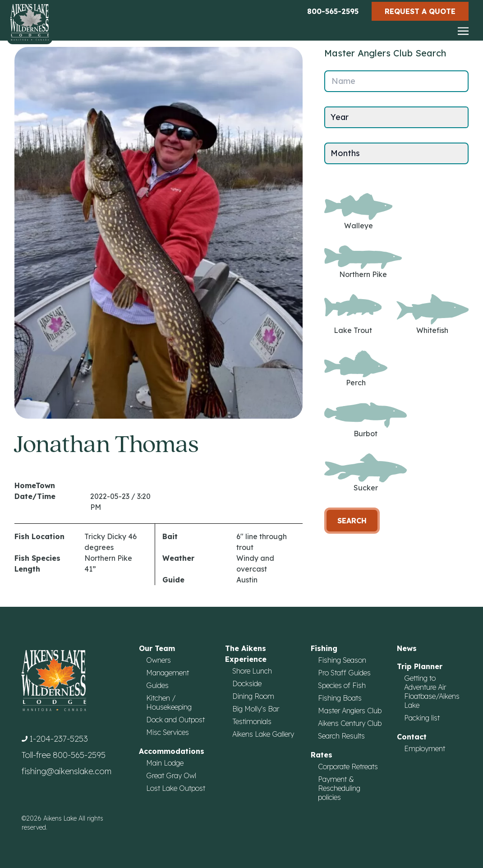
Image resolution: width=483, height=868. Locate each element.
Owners (159, 660)
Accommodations (172, 751)
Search (352, 521)
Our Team (157, 648)
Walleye (358, 212)
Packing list (422, 718)
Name (343, 81)
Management (168, 673)
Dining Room (253, 696)
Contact (412, 737)
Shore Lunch (252, 671)
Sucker (366, 473)
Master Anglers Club (350, 711)
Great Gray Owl (171, 776)
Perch (356, 369)
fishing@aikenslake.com (67, 771)
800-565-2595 (333, 11)
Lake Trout (353, 314)
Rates (322, 755)
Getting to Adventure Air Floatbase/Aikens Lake (432, 692)
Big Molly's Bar (256, 709)
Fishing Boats (340, 698)
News (407, 648)
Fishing (324, 648)
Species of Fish (342, 685)
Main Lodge (165, 763)
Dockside (247, 683)
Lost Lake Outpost (176, 788)
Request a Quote (420, 11)
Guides (157, 685)
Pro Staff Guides (344, 673)
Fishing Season (342, 660)
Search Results (341, 736)
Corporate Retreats (348, 766)
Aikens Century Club (350, 723)
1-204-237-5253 (59, 739)
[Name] (396, 81)
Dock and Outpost (175, 720)
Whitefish (432, 314)
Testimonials (252, 721)
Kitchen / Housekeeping (169, 702)
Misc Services (168, 732)
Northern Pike (363, 262)
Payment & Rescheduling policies (339, 788)
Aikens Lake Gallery (263, 734)
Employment (425, 748)
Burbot (366, 420)
